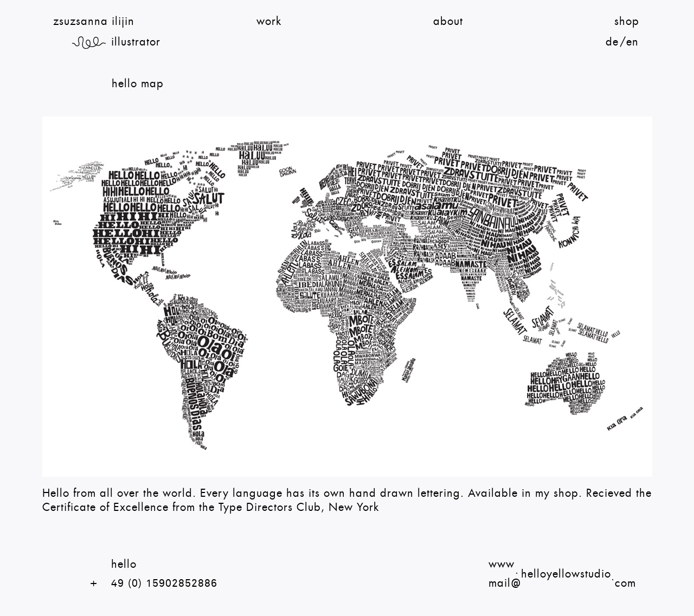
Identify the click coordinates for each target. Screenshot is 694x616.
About (448, 22)
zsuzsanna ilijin (94, 22)
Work (269, 22)
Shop (627, 22)
